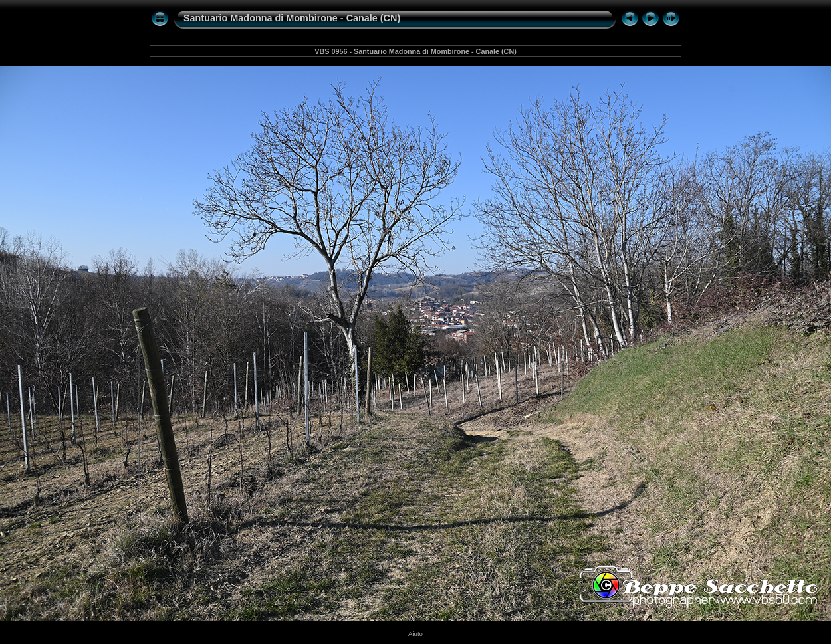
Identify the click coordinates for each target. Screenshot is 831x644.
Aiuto (415, 634)
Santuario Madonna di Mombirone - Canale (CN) (292, 18)
